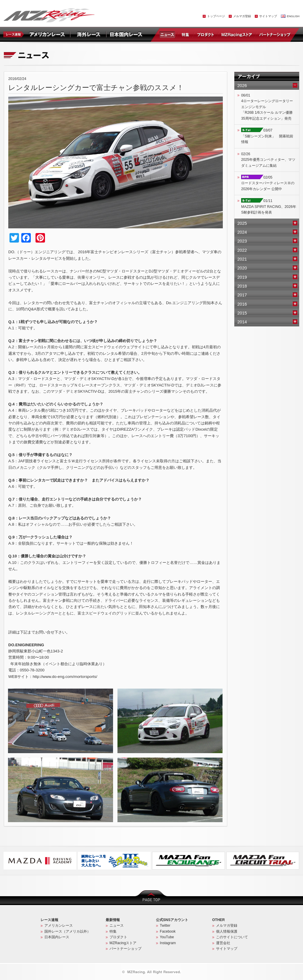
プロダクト (206, 34)
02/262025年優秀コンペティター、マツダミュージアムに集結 (268, 160)
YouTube (167, 937)
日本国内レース (57, 937)
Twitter (165, 926)
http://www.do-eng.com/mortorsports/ (65, 677)
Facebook (168, 931)
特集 (185, 34)
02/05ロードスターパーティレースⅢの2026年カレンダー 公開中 (268, 183)
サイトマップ (268, 16)
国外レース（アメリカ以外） (67, 931)
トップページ (216, 16)
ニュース (168, 34)
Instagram (168, 943)
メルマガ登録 (242, 16)
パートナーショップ (275, 34)
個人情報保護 (227, 931)
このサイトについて (232, 937)
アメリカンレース (59, 926)
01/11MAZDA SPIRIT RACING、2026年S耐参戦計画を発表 (269, 207)
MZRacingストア (237, 34)
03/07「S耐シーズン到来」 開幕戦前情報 (267, 136)
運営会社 (223, 943)
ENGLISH (293, 16)
